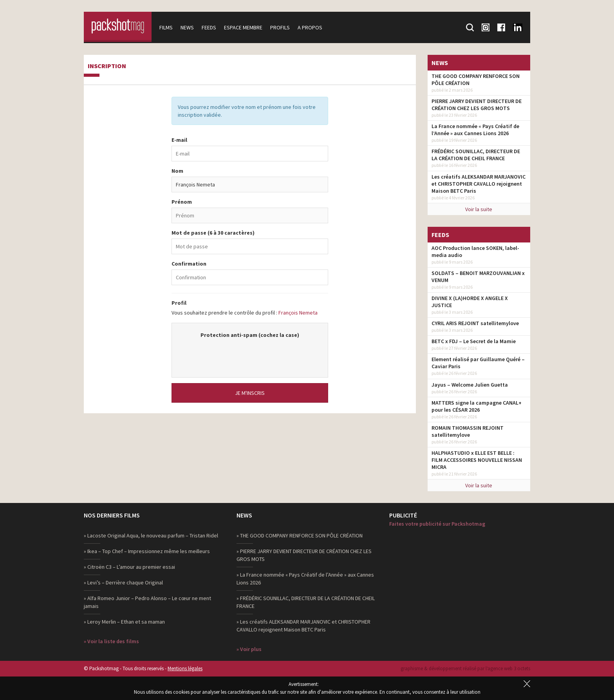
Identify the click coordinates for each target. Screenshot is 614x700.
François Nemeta (298, 313)
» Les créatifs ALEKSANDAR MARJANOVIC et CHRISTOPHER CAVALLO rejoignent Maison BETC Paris (303, 626)
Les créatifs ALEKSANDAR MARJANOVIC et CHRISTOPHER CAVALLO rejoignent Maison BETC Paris (479, 184)
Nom (177, 171)
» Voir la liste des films (111, 641)
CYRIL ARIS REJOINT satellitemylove (475, 323)
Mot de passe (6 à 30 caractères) (213, 233)
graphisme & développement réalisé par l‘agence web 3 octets (465, 668)
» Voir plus (249, 649)
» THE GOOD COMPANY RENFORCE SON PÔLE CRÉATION (300, 535)
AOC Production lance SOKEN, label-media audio (475, 251)
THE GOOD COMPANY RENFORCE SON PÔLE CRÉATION (476, 80)
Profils (283, 27)
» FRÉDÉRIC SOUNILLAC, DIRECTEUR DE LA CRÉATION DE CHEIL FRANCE (306, 602)
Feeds (212, 27)
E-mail (179, 140)
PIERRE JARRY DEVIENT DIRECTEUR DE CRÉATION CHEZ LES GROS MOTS (477, 105)
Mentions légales (185, 668)
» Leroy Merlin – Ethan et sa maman (124, 622)
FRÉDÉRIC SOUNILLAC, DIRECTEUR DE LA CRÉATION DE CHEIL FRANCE (476, 155)
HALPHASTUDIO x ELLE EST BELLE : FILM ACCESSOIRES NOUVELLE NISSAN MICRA (477, 460)
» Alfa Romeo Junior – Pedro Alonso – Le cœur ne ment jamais (147, 602)
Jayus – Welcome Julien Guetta (470, 385)
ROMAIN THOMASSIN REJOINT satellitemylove (468, 431)
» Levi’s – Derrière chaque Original (123, 582)
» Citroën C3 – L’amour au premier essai (129, 567)
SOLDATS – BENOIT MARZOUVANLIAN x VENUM (478, 277)
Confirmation (189, 264)
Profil (179, 303)
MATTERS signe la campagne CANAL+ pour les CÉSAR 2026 (477, 406)
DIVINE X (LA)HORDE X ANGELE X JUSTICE (470, 302)
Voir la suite (479, 209)
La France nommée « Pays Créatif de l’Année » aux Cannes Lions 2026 (475, 130)
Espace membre (246, 27)
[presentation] (250, 354)
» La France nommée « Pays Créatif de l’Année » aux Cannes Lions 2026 (305, 579)
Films (169, 27)
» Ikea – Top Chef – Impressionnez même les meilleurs (147, 551)
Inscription (107, 66)
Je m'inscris (250, 393)
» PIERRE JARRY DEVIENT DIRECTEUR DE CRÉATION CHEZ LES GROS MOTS (304, 555)
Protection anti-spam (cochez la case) (250, 335)
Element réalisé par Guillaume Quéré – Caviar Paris (478, 363)
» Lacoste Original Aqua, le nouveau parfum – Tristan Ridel (151, 535)
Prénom (182, 202)
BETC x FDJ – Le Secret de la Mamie (474, 341)
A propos (313, 27)
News (190, 27)
